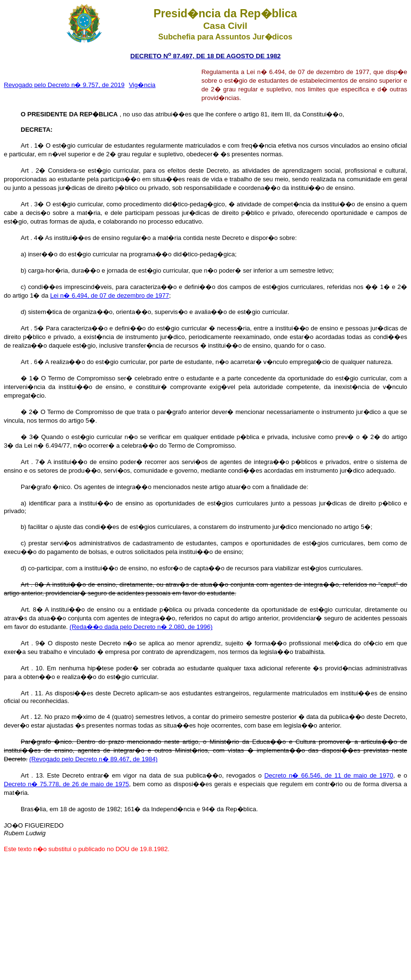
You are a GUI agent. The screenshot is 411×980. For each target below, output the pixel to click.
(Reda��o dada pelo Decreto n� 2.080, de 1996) (141, 627)
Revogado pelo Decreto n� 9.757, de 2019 (64, 85)
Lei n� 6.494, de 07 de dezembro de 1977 (109, 295)
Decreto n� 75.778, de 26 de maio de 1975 (66, 784)
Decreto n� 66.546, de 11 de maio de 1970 (329, 775)
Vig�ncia (142, 85)
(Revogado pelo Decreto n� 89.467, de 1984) (94, 759)
